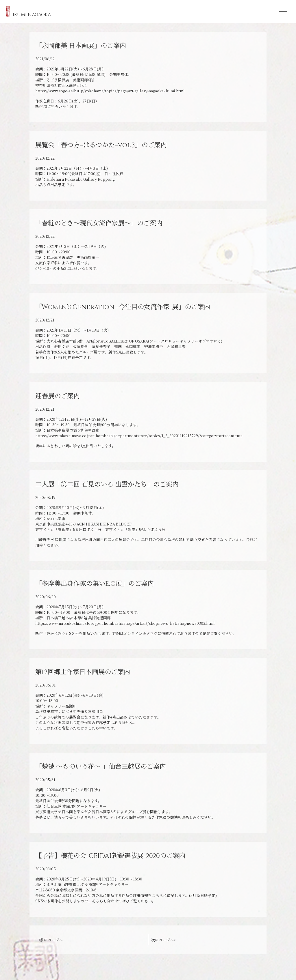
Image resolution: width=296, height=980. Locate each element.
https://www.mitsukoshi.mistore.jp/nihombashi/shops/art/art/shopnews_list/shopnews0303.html (125, 623)
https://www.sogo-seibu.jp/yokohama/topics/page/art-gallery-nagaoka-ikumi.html (110, 91)
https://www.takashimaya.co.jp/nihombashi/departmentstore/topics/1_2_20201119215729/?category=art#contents (139, 436)
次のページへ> (163, 940)
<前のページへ (50, 940)
